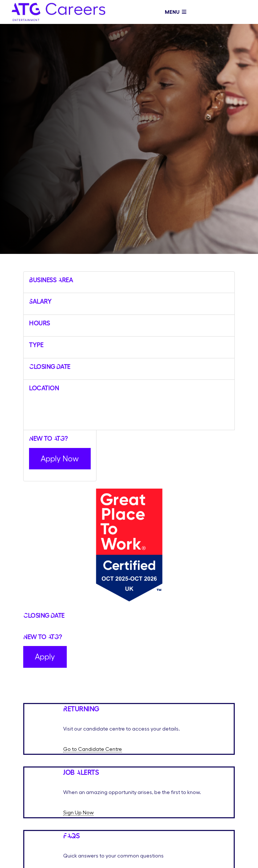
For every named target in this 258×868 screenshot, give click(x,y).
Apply (45, 657)
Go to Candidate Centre (93, 749)
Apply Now (60, 458)
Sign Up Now (78, 813)
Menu (176, 12)
